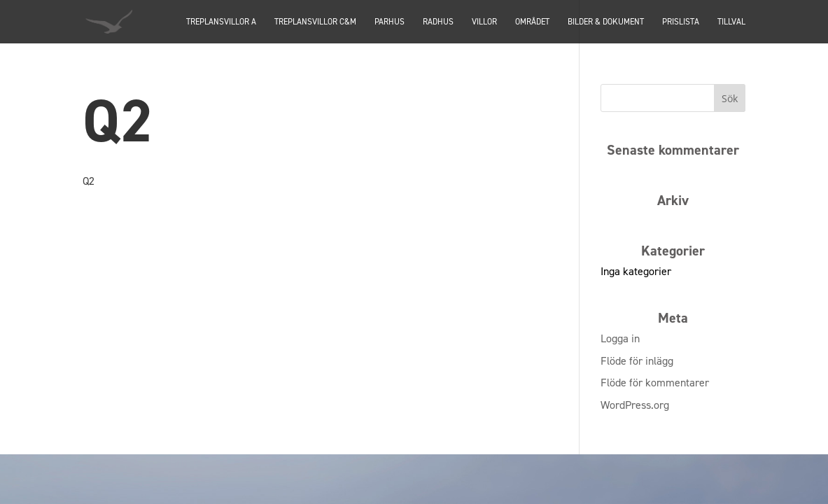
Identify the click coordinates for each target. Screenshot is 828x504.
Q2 (89, 181)
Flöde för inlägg (637, 361)
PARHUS (390, 22)
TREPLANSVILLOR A (221, 22)
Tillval (731, 22)
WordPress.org (635, 405)
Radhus (438, 22)
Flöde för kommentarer (655, 383)
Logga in (620, 338)
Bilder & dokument (606, 22)
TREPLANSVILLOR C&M (315, 22)
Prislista (681, 22)
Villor (484, 22)
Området (532, 22)
